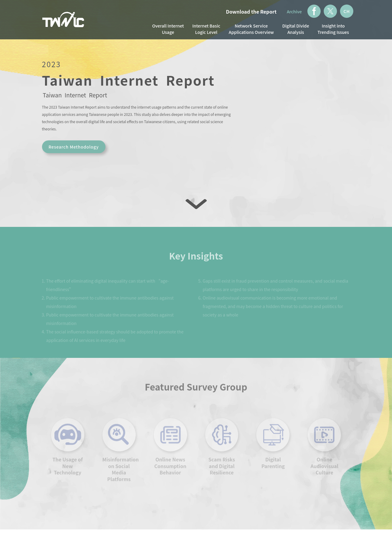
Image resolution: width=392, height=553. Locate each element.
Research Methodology (73, 149)
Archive (294, 11)
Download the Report (251, 11)
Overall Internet (168, 29)
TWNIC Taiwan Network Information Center (63, 20)
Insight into (333, 29)
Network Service (251, 29)
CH (347, 11)
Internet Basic (206, 29)
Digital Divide (296, 29)
